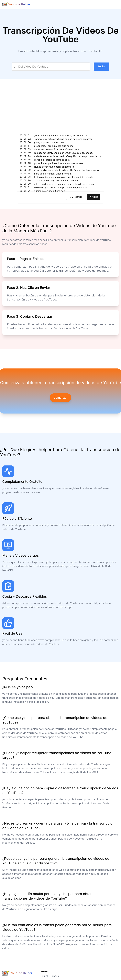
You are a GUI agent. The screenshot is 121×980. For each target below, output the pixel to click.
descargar (75, 197)
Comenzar (60, 398)
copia (93, 197)
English (45, 976)
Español (55, 976)
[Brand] (16, 4)
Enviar (102, 66)
